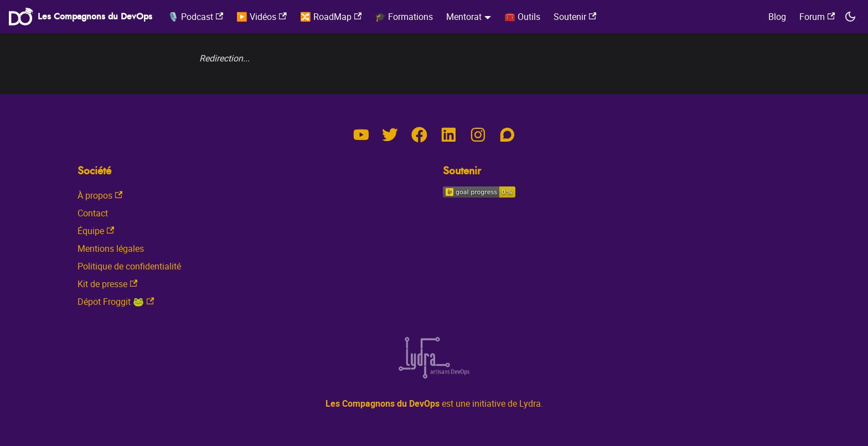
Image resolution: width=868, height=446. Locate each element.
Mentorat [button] (464, 17)
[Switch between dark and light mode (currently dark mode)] (850, 17)
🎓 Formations (404, 17)
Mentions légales (111, 248)
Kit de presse (107, 284)
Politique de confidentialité (129, 266)
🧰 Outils (522, 17)
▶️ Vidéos (261, 17)
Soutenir (575, 17)
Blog (777, 17)
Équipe (96, 231)
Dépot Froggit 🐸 (116, 302)
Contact (93, 213)
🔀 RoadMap (331, 17)
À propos (100, 195)
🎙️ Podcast (195, 17)
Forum (817, 17)
